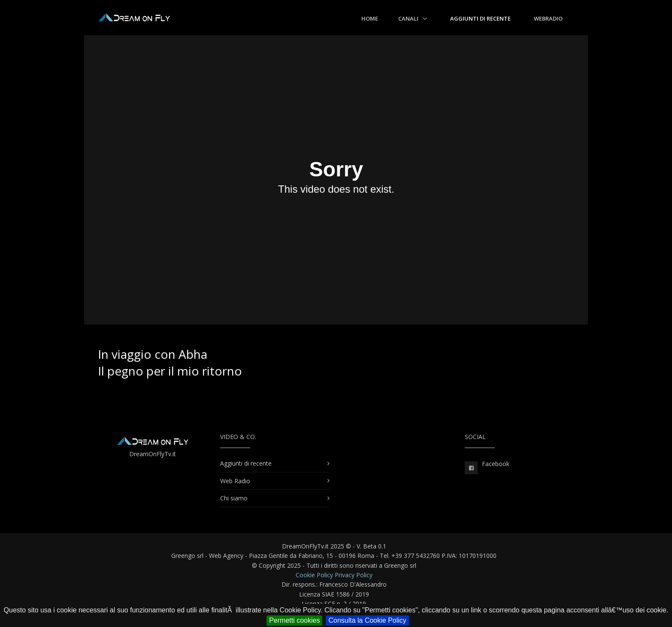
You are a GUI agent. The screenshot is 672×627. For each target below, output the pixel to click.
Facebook (496, 464)
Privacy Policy (354, 575)
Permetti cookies (294, 620)
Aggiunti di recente (480, 18)
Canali (409, 18)
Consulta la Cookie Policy (367, 620)
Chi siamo (234, 498)
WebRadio (548, 18)
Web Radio (235, 481)
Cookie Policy (314, 575)
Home (370, 18)
